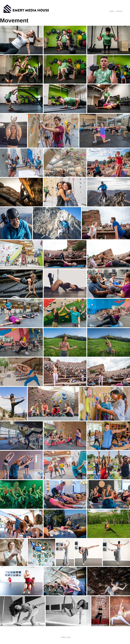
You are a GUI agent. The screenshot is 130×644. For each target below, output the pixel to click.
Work (112, 11)
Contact (119, 11)
